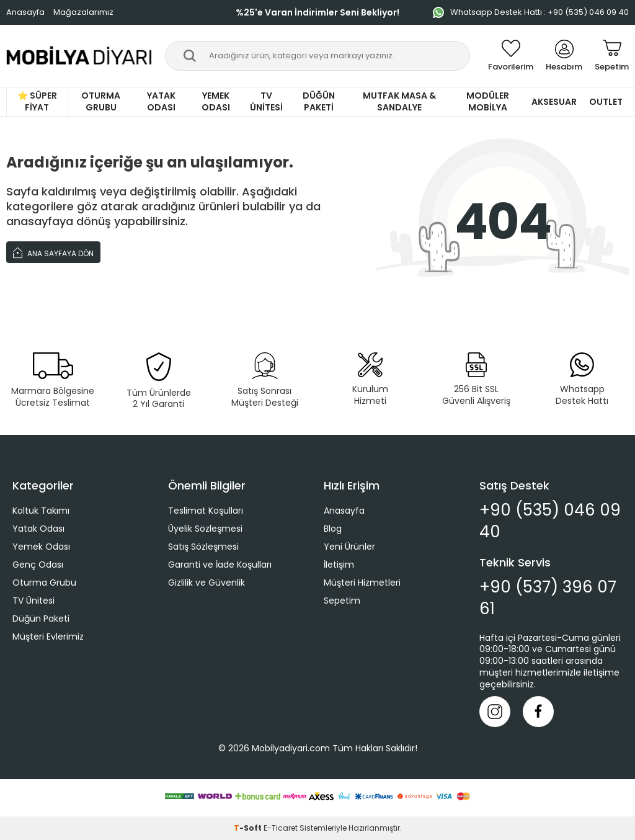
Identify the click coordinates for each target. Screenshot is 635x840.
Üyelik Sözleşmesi (205, 529)
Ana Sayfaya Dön (53, 252)
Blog (333, 529)
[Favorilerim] (511, 56)
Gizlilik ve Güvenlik (206, 583)
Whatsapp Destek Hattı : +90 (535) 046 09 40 (531, 12)
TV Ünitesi (266, 101)
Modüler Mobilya (488, 101)
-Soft (249, 828)
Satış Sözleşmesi (203, 547)
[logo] (79, 56)
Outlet (606, 102)
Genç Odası (38, 565)
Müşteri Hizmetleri (362, 583)
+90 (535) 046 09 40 (550, 521)
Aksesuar (554, 102)
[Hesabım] (564, 56)
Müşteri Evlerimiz (48, 637)
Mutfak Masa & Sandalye (399, 101)
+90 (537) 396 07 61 (548, 598)
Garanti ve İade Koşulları (220, 565)
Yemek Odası (216, 101)
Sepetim (342, 601)
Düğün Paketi (319, 101)
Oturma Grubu (101, 101)
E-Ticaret (281, 828)
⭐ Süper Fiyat (37, 101)
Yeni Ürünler (349, 547)
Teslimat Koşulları (206, 511)
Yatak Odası (161, 101)
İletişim (339, 565)
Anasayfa (25, 12)
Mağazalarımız (83, 12)
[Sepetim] (612, 56)
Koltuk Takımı (41, 511)
